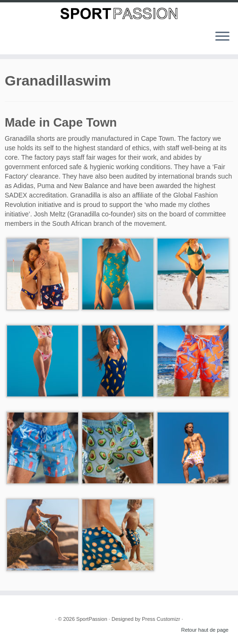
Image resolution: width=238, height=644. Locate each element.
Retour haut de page (205, 630)
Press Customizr (161, 619)
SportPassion (92, 619)
